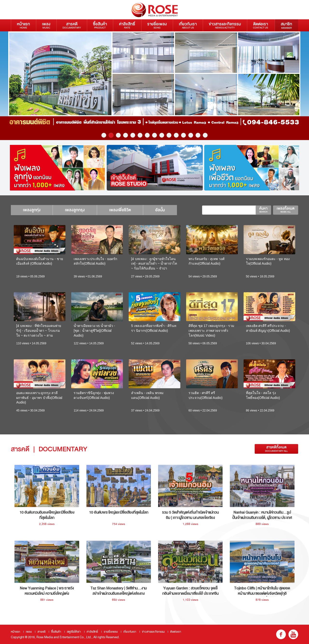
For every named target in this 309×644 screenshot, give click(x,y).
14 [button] (198, 135)
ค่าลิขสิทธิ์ (127, 25)
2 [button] (111, 135)
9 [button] (162, 135)
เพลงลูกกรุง (75, 210)
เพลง (46, 25)
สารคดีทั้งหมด (276, 449)
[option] (154, 86)
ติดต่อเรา (260, 25)
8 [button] (154, 135)
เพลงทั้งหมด (286, 210)
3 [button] (118, 135)
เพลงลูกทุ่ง (32, 210)
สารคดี (72, 25)
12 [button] (183, 135)
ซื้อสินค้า (100, 25)
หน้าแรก (23, 25)
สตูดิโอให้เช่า (74, 632)
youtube (293, 634)
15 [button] (205, 135)
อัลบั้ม (160, 210)
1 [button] (104, 135)
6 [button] (140, 135)
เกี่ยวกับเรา (188, 25)
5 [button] (133, 135)
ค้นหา (263, 210)
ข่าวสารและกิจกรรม (225, 25)
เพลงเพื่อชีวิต (120, 210)
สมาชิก (286, 25)
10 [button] (169, 135)
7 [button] (147, 135)
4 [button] (126, 135)
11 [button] (176, 135)
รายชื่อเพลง (157, 25)
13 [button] (191, 135)
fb (281, 634)
